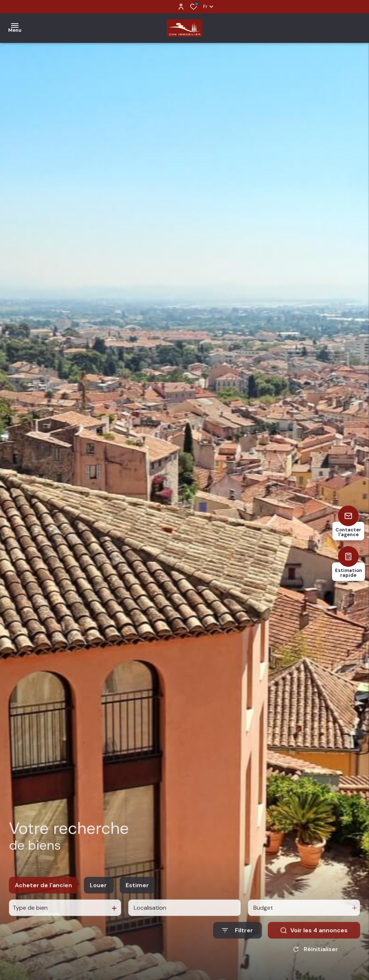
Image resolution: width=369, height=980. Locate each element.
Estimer (137, 891)
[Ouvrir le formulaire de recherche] (238, 937)
